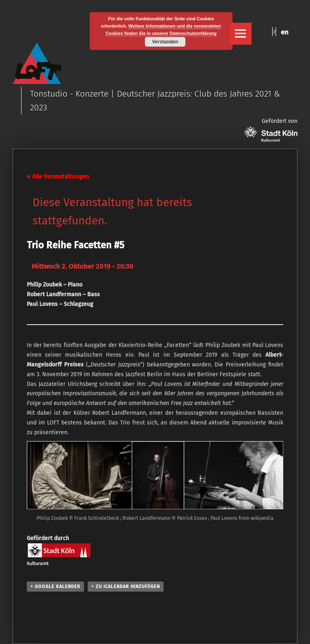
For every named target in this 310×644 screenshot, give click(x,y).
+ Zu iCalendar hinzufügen (126, 587)
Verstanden (165, 42)
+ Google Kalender (55, 587)
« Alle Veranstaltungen (58, 177)
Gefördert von (271, 130)
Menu (241, 34)
